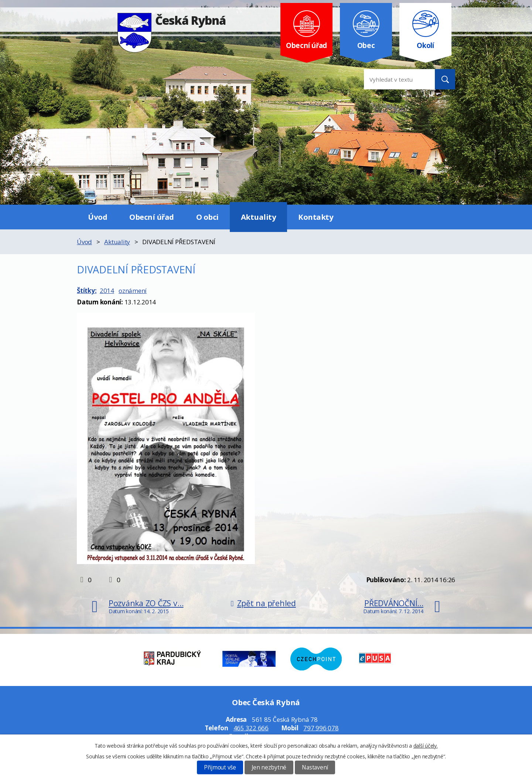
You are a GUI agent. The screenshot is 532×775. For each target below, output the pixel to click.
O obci (207, 217)
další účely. (426, 746)
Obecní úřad (152, 217)
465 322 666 (251, 728)
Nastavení (315, 767)
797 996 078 (321, 728)
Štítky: (87, 291)
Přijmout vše (220, 767)
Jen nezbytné (269, 767)
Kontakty (316, 217)
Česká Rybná (172, 20)
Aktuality (259, 217)
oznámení (133, 291)
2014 (107, 291)
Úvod (98, 217)
